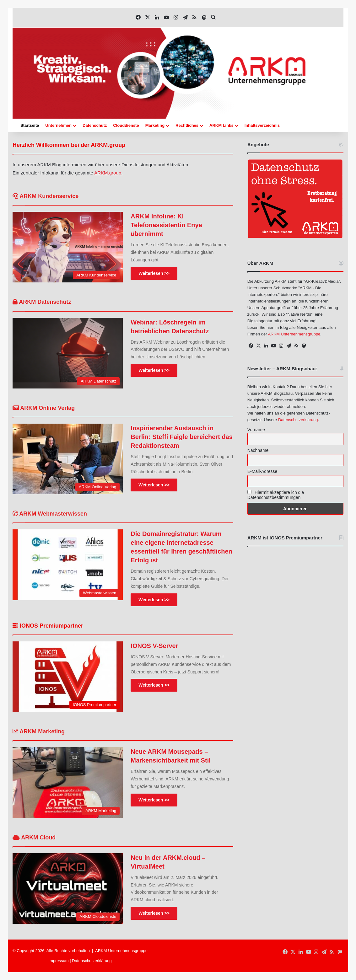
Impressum (58, 961)
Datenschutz (95, 125)
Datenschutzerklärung (298, 420)
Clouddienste (126, 125)
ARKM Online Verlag (44, 408)
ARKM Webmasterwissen (50, 514)
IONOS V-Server (154, 646)
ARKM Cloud (34, 838)
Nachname (258, 450)
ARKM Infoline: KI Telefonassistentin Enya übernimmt (166, 225)
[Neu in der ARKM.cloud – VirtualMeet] (68, 889)
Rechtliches (187, 125)
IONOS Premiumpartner (48, 626)
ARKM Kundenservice (46, 196)
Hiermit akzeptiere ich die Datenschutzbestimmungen (276, 495)
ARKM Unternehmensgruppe (294, 334)
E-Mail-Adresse (262, 471)
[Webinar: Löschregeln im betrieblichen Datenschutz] (68, 353)
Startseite (30, 125)
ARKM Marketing (39, 731)
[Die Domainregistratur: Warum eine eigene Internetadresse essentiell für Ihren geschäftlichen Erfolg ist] (68, 565)
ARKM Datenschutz (42, 302)
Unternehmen (58, 125)
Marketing (155, 125)
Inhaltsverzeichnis (262, 125)
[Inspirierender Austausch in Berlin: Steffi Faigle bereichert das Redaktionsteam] (68, 459)
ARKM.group (108, 173)
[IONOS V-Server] (68, 677)
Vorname (256, 430)
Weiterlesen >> (154, 273)
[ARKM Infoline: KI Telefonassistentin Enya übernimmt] (68, 247)
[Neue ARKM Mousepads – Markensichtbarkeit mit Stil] (68, 782)
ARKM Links (221, 125)
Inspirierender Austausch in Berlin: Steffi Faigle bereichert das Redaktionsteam (182, 437)
